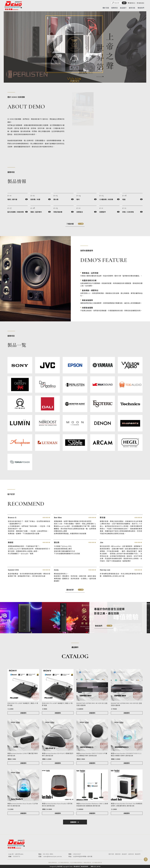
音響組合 (80, 212)
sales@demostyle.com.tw (52, 856)
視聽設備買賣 (87, 862)
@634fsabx (19, 854)
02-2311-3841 (48, 854)
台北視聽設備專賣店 (63, 862)
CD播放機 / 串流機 (106, 199)
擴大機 (56, 199)
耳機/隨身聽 (58, 212)
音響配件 (103, 212)
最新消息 (131, 854)
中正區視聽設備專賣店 (76, 862)
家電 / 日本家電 (128, 212)
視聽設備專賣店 (53, 862)
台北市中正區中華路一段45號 (83, 856)
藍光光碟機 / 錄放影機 (16, 212)
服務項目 (118, 854)
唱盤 (124, 199)
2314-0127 (77, 854)
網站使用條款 (84, 866)
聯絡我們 (138, 854)
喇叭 (78, 199)
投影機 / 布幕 (35, 199)
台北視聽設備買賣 (97, 862)
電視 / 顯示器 (12, 199)
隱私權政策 (77, 866)
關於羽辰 (111, 854)
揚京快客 (60, 866)
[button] (71, 81)
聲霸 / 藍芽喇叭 (36, 212)
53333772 (17, 856)
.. (89, 866)
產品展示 (124, 854)
